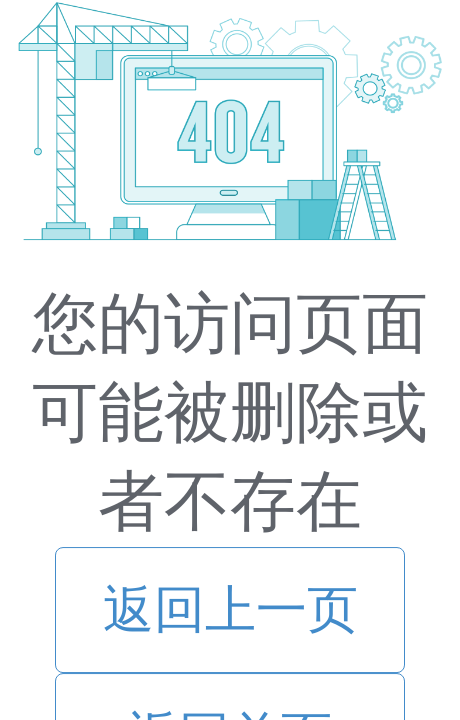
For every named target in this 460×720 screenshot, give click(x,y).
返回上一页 (230, 609)
